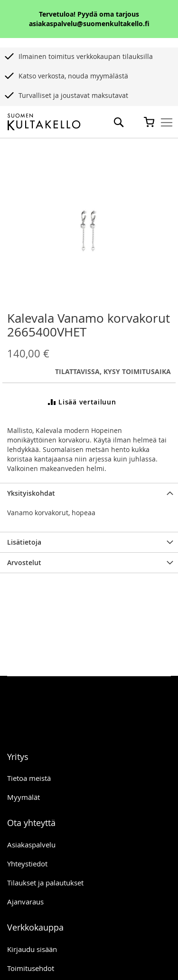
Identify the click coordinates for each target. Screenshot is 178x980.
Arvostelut (24, 562)
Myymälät (23, 797)
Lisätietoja (24, 542)
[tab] (89, 493)
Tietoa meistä (29, 778)
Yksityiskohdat (31, 493)
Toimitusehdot (31, 968)
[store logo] (44, 122)
